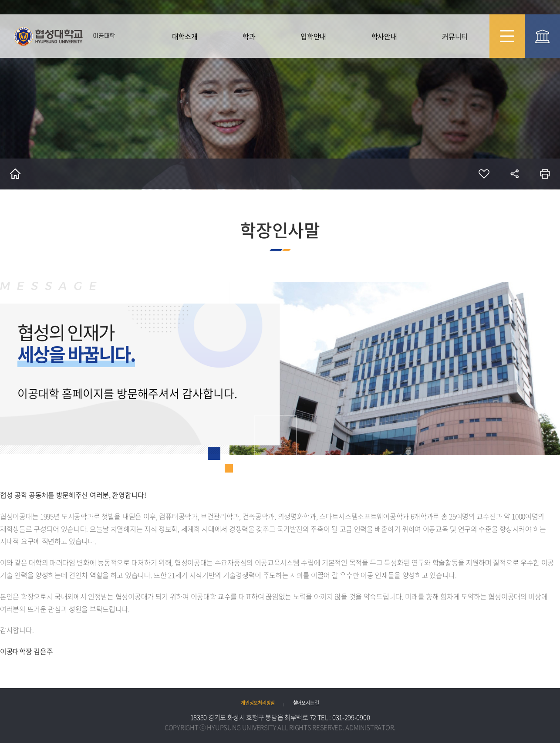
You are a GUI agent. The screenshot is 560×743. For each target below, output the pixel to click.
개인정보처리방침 (258, 702)
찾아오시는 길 (306, 702)
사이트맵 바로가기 (507, 36)
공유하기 (514, 174)
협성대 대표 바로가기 (542, 36)
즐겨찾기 (484, 174)
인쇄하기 (545, 174)
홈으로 (15, 174)
